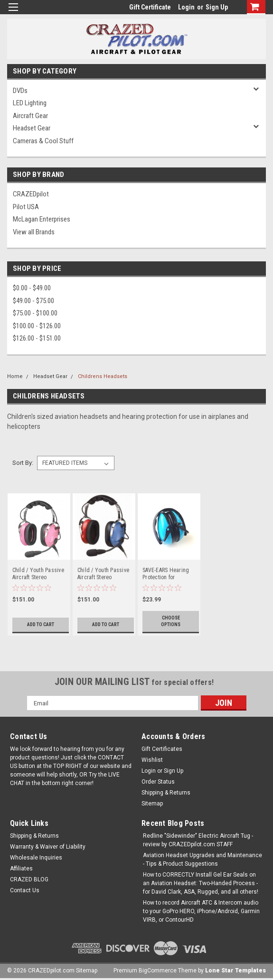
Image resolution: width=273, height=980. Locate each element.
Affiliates (21, 869)
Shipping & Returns (166, 793)
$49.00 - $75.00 (33, 301)
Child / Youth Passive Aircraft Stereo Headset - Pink (38, 574)
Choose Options (171, 621)
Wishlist (152, 760)
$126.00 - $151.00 (37, 338)
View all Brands (34, 232)
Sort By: (23, 463)
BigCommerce (158, 971)
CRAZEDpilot (31, 194)
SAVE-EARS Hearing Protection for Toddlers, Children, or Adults (169, 574)
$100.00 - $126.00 (37, 326)
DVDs (20, 91)
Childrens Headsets (103, 376)
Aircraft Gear (30, 116)
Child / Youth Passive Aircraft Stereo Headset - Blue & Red (103, 574)
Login (186, 7)
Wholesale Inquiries (36, 858)
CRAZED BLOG (29, 879)
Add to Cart (41, 624)
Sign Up (217, 7)
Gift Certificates (162, 749)
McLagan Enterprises (42, 219)
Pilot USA (26, 207)
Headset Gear (32, 128)
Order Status (158, 782)
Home (15, 376)
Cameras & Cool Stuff (43, 141)
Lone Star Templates (235, 971)
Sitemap (152, 804)
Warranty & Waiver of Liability (48, 847)
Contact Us (25, 890)
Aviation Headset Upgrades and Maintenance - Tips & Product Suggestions (202, 860)
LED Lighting (30, 103)
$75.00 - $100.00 (35, 313)
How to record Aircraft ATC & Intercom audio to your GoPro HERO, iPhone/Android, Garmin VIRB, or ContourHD (201, 911)
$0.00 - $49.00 (32, 288)
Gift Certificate (150, 7)
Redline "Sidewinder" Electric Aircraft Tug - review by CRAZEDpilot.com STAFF (198, 840)
